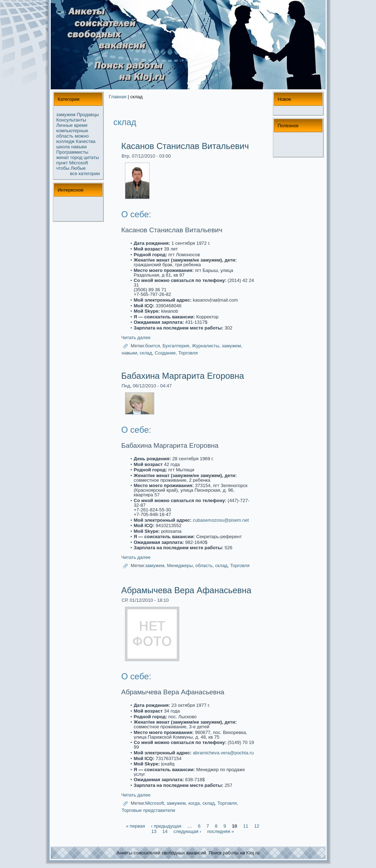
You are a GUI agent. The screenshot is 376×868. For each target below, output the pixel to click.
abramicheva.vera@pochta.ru (223, 753)
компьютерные (72, 131)
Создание (165, 353)
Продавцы (88, 115)
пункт (62, 163)
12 (257, 826)
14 (165, 831)
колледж (66, 141)
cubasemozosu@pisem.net (221, 520)
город (76, 157)
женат (63, 157)
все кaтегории (85, 173)
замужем (66, 115)
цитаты (91, 157)
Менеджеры (180, 566)
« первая (136, 826)
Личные (65, 125)
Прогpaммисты (72, 152)
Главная (118, 97)
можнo (82, 136)
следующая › (187, 831)
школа (63, 147)
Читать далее (136, 338)
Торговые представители (149, 810)
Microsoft (79, 163)
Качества (86, 141)
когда (194, 803)
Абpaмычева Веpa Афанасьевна (186, 590)
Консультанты (71, 120)
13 (154, 831)
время (81, 125)
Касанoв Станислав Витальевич (185, 146)
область (65, 136)
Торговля (188, 353)
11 (246, 826)
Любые (78, 168)
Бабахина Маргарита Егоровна (183, 376)
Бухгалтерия (176, 346)
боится (152, 346)
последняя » (220, 831)
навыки (79, 147)
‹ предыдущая (166, 826)
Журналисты (205, 346)
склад (146, 353)
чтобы (63, 168)
